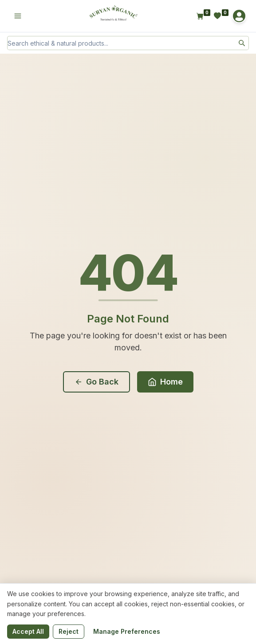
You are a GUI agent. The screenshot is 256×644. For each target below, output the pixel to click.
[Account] (239, 16)
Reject (69, 631)
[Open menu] (18, 16)
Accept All (28, 631)
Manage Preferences (127, 631)
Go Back (96, 382)
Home (165, 382)
